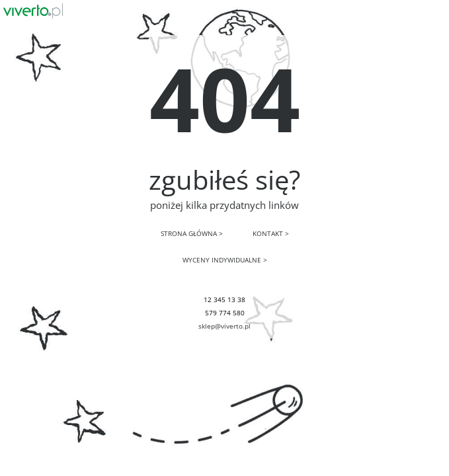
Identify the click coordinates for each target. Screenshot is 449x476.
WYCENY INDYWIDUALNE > (225, 260)
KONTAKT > (271, 233)
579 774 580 (225, 313)
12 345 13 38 (224, 299)
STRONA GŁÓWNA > (192, 233)
